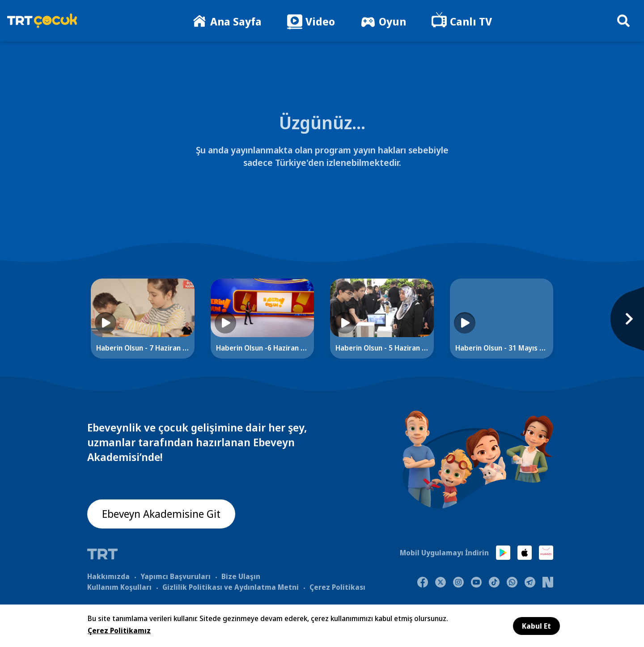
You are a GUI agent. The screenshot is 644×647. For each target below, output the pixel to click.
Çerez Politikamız (119, 630)
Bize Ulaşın (241, 576)
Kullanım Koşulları (119, 587)
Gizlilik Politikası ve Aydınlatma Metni (231, 587)
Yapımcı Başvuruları (176, 576)
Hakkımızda (108, 576)
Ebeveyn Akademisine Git (162, 514)
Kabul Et (536, 626)
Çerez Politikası (337, 587)
